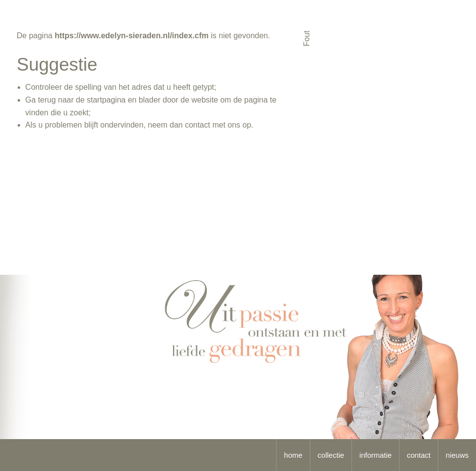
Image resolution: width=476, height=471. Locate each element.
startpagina (106, 100)
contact (419, 455)
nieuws (457, 455)
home (293, 455)
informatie (376, 455)
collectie (331, 455)
